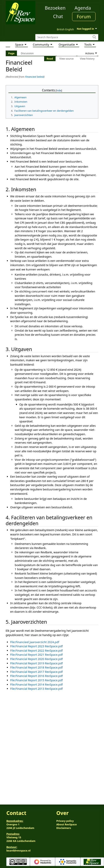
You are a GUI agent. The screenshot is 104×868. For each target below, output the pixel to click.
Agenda (83, 8)
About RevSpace (67, 824)
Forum (84, 17)
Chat (58, 16)
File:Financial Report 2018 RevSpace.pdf (37, 667)
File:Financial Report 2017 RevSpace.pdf (37, 672)
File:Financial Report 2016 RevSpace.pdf (37, 676)
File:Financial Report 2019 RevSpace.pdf (37, 663)
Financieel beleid (34, 77)
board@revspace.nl (18, 851)
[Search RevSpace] (67, 37)
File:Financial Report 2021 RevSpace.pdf (37, 655)
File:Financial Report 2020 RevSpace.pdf (37, 659)
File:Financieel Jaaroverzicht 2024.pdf (35, 642)
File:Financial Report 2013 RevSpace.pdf (37, 689)
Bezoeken (55, 8)
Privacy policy (65, 821)
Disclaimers (64, 828)
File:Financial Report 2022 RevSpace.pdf (37, 651)
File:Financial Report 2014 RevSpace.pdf (37, 685)
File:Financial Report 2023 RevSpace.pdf (37, 646)
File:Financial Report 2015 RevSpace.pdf (37, 680)
